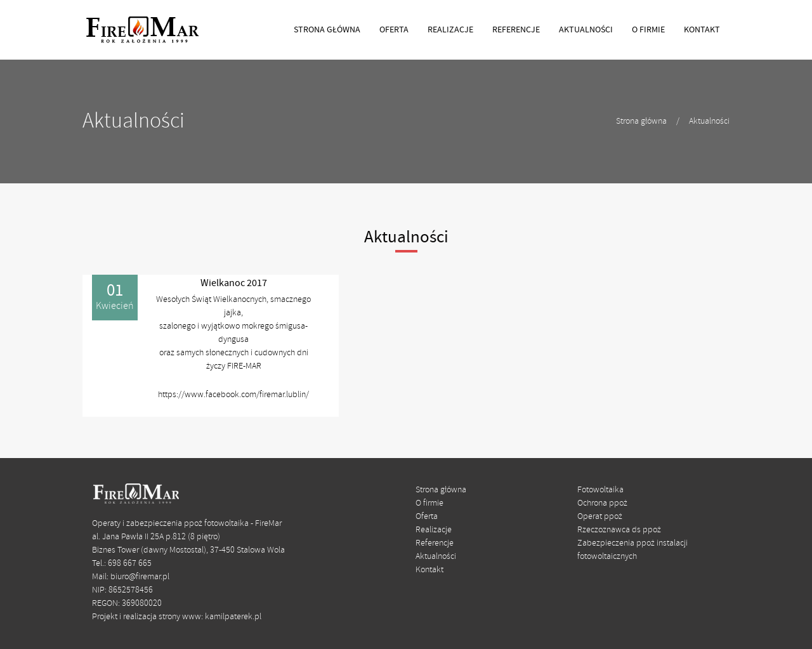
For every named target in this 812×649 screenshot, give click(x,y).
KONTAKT (702, 30)
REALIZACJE (450, 30)
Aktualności (709, 121)
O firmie (429, 503)
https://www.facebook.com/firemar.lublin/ (233, 395)
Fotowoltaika (600, 490)
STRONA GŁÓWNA (327, 30)
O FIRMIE (648, 30)
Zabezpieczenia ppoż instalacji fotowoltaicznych (632, 550)
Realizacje (434, 530)
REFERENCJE (516, 30)
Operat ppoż (600, 517)
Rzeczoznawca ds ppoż (619, 530)
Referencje (435, 543)
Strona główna (641, 121)
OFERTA (394, 30)
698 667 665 (130, 564)
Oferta (427, 517)
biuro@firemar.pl (140, 577)
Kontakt (429, 570)
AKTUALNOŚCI (586, 30)
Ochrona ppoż (602, 503)
